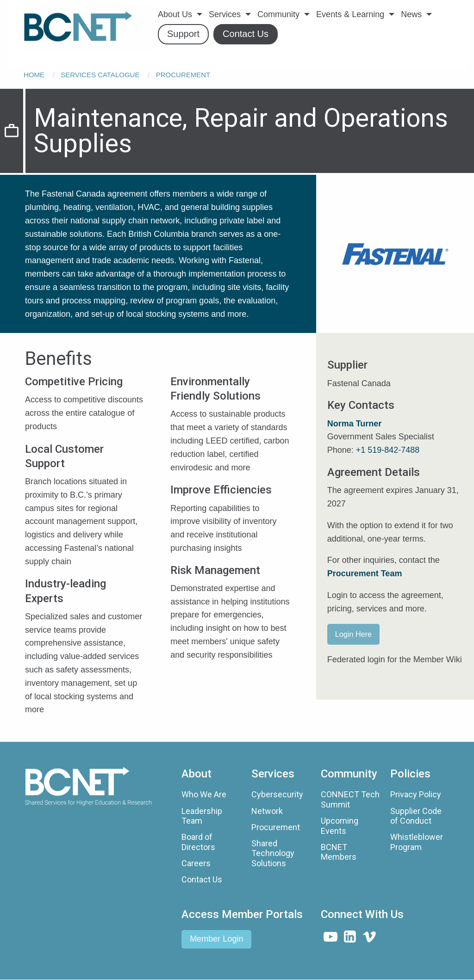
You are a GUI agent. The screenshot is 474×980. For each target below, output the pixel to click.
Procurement (183, 75)
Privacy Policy (416, 794)
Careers (196, 863)
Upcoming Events (340, 826)
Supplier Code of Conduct (416, 816)
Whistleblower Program (417, 842)
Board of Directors (198, 842)
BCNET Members (339, 852)
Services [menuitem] (225, 14)
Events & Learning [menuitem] (350, 14)
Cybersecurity (277, 794)
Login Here (353, 634)
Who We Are (204, 794)
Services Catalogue (100, 75)
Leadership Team (202, 816)
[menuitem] (87, 27)
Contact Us (202, 879)
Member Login (216, 939)
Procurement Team (365, 573)
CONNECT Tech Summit (350, 799)
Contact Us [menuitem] (246, 34)
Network (267, 811)
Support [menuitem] (183, 34)
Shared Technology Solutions (273, 853)
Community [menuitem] (278, 14)
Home (34, 75)
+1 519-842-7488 (388, 450)
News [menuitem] (411, 14)
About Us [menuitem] (175, 14)
